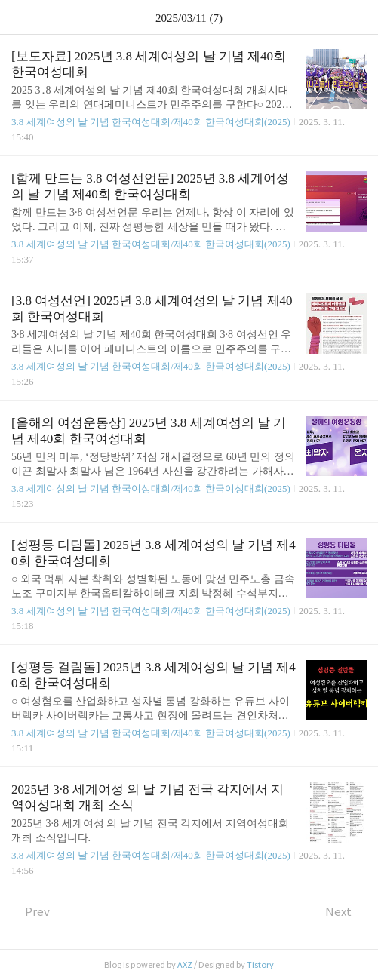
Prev (31, 912)
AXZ (185, 965)
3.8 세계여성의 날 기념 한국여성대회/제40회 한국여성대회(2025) (151, 122)
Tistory (260, 965)
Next (346, 912)
